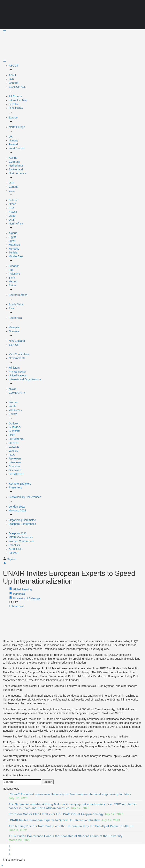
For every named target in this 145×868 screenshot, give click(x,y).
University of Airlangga (24, 598)
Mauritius (14, 245)
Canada (14, 187)
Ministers (14, 368)
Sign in (11, 559)
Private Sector (17, 372)
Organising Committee (22, 520)
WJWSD (14, 447)
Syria (12, 278)
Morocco (14, 249)
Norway (13, 140)
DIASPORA (16, 108)
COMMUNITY (17, 393)
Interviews (15, 462)
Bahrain (13, 200)
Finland (13, 144)
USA (12, 183)
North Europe (17, 127)
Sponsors (15, 466)
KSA (11, 208)
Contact (13, 83)
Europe (13, 117)
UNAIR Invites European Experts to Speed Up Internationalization (55, 820)
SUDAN (14, 104)
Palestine (14, 274)
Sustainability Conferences (25, 497)
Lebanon (14, 266)
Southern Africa (18, 295)
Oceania (14, 331)
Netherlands (16, 166)
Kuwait (13, 212)
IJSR (12, 435)
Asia (11, 308)
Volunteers (15, 410)
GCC (12, 191)
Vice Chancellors (19, 354)
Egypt (12, 237)
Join (11, 79)
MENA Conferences (21, 537)
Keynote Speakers (20, 484)
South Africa (16, 304)
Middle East (16, 256)
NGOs (13, 389)
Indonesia (17, 594)
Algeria (13, 233)
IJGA (12, 455)
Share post (16, 606)
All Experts (15, 96)
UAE (12, 220)
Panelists (14, 545)
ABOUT (13, 66)
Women (13, 402)
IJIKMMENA (16, 439)
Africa (12, 285)
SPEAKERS (16, 474)
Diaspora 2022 (18, 533)
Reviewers (15, 459)
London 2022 (17, 507)
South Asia (15, 318)
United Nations (18, 375)
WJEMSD (15, 427)
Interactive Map (18, 100)
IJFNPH (14, 443)
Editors (13, 414)
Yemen (13, 281)
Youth (12, 406)
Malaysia (14, 327)
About (12, 75)
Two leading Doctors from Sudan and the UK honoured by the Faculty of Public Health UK (71, 826)
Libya (12, 241)
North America (17, 173)
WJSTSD (14, 431)
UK (11, 137)
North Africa (16, 224)
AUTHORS (15, 549)
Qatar (12, 216)
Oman (12, 204)
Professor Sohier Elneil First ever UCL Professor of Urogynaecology (56, 814)
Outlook (13, 423)
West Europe (17, 148)
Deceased (15, 470)
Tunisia (13, 253)
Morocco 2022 (17, 510)
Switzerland (16, 169)
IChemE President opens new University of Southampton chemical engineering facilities (70, 794)
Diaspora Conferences (22, 524)
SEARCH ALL (17, 87)
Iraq (11, 270)
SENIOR (14, 345)
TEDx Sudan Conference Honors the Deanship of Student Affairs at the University (66, 836)
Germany (14, 162)
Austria (13, 158)
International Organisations (25, 379)
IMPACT (14, 553)
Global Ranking (20, 589)
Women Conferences (22, 541)
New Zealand (17, 341)
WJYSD (14, 451)
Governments (17, 358)
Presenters (15, 487)
